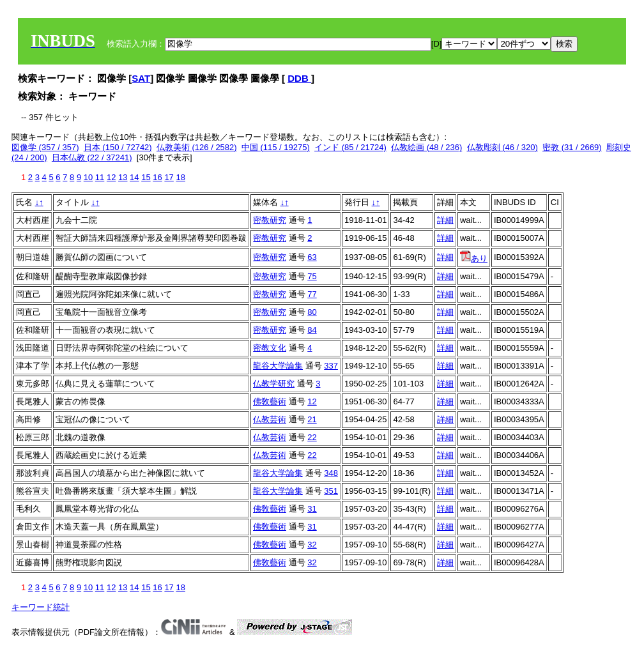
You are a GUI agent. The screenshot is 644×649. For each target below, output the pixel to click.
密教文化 (270, 348)
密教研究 (270, 220)
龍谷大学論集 (278, 366)
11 (100, 177)
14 (134, 177)
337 (331, 366)
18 (180, 177)
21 (312, 419)
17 (169, 177)
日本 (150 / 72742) (118, 147)
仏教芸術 (270, 419)
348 (331, 473)
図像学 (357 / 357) (45, 147)
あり (474, 258)
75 (312, 276)
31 (312, 509)
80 (312, 312)
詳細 (445, 220)
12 (111, 177)
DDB (299, 78)
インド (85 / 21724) (350, 147)
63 (312, 257)
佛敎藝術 (270, 401)
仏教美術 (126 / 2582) (197, 147)
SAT (141, 78)
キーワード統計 (41, 607)
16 (157, 177)
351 (331, 491)
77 (312, 294)
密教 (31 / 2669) (572, 147)
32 (312, 545)
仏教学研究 (274, 384)
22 (312, 437)
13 (123, 177)
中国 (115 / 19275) (276, 147)
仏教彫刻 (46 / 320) (502, 147)
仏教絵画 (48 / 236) (426, 147)
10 (88, 177)
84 (312, 330)
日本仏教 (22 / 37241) (92, 157)
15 (146, 177)
